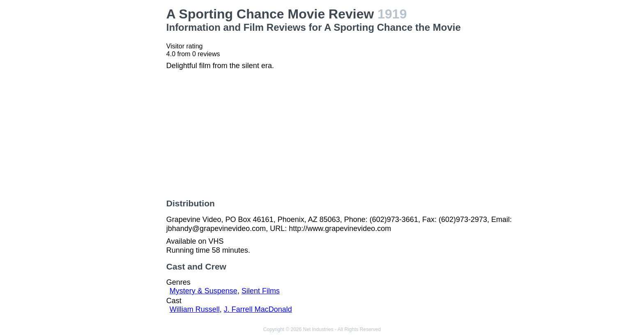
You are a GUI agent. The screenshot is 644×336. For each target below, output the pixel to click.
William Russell (195, 309)
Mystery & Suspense (204, 291)
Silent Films (261, 291)
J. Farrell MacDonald (258, 309)
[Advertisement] (112, 130)
